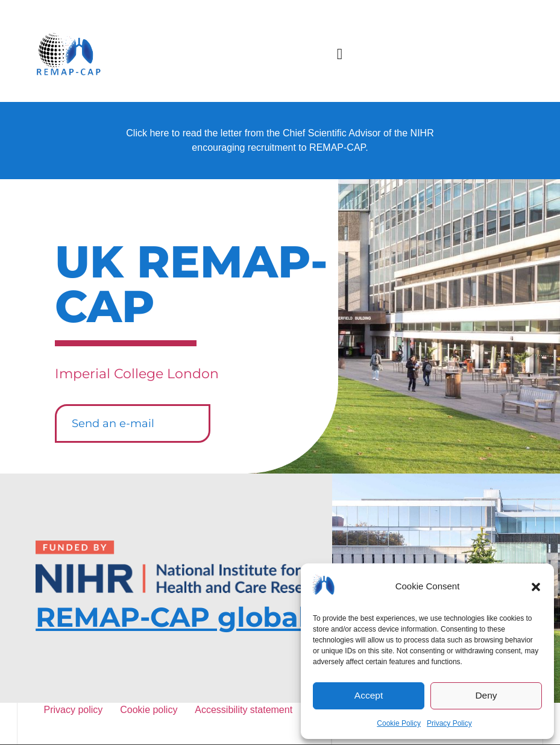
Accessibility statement (243, 710)
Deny (486, 696)
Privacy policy (76, 710)
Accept (369, 696)
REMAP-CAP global (171, 617)
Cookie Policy (399, 723)
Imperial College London (137, 374)
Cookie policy (151, 710)
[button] (536, 587)
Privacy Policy (449, 723)
